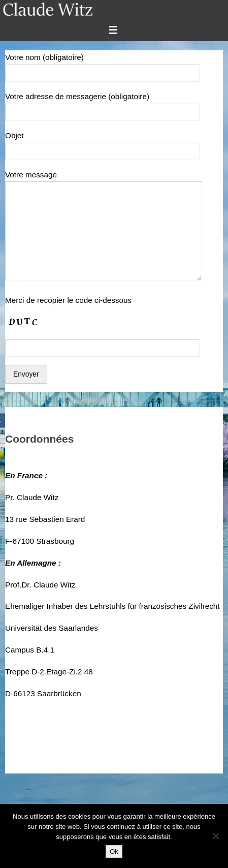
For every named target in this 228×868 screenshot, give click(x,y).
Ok (114, 851)
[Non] (215, 836)
